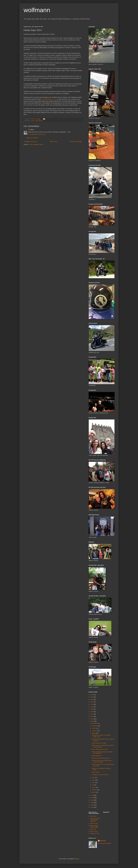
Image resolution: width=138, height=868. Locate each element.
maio (93, 783)
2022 (92, 702)
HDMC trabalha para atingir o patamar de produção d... (102, 753)
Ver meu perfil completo (104, 843)
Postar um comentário (32, 138)
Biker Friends (94, 831)
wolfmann (37, 10)
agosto (94, 733)
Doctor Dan (93, 816)
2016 (92, 716)
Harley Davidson (39, 121)
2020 (92, 707)
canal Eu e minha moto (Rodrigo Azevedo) (95, 820)
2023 (92, 700)
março (94, 787)
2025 (92, 695)
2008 (92, 807)
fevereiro (95, 790)
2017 (92, 714)
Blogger (77, 859)
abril (93, 785)
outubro (94, 728)
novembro (95, 726)
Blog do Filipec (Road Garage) (94, 826)
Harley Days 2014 (97, 756)
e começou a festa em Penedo (100, 775)
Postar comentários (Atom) (36, 145)
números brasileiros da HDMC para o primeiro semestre (102, 761)
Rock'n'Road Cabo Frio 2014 (100, 749)
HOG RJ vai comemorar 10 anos (101, 758)
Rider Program (96, 772)
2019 (92, 709)
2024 (92, 697)
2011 (92, 800)
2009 (92, 805)
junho (94, 780)
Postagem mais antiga (76, 142)
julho (93, 778)
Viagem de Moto (95, 833)
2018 (92, 712)
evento (33, 121)
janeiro (94, 792)
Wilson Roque (94, 823)
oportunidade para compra (99, 743)
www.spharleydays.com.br (49, 99)
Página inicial (53, 142)
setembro (95, 731)
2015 (92, 719)
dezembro (95, 723)
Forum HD (93, 829)
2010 (92, 803)
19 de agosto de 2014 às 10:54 (37, 134)
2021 (92, 704)
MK (29, 130)
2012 (92, 798)
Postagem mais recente (31, 142)
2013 (92, 795)
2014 (92, 721)
